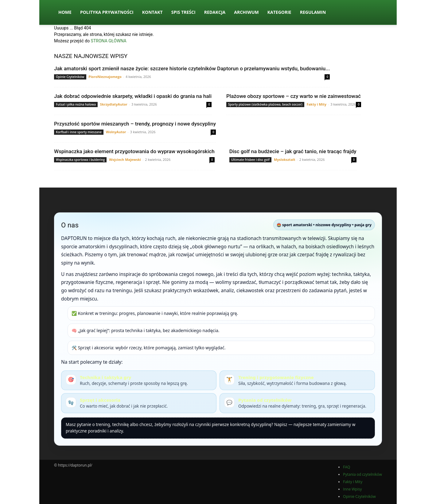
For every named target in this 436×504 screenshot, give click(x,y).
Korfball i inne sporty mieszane (79, 132)
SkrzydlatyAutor (114, 104)
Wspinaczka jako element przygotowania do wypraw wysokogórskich (134, 151)
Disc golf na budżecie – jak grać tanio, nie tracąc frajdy (293, 151)
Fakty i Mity (317, 104)
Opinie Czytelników (70, 77)
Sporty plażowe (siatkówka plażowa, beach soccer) (265, 104)
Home (65, 12)
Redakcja (215, 12)
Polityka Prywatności (107, 12)
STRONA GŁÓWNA (109, 41)
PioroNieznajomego (105, 77)
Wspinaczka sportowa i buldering (80, 160)
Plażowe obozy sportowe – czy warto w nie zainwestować (294, 96)
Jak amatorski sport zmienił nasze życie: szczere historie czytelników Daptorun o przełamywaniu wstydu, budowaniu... (192, 68)
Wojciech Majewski (125, 159)
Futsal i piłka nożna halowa (76, 104)
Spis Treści (183, 12)
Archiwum (246, 12)
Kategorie (279, 12)
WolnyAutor (116, 132)
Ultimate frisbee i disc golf (250, 160)
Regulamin (313, 12)
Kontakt (152, 12)
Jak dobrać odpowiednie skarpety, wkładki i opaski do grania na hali (133, 96)
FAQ (346, 467)
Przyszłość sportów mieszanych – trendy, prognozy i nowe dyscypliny (135, 124)
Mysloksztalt (284, 159)
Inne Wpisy (352, 489)
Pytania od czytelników (362, 474)
